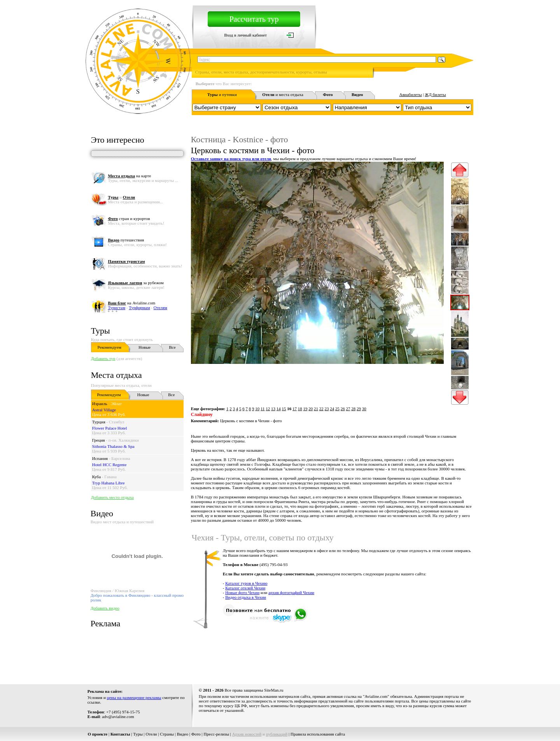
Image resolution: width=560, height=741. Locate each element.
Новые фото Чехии (242, 592)
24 (332, 409)
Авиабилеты (411, 94)
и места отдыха (283, 94)
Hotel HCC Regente (109, 465)
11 (263, 409)
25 (337, 409)
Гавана (110, 477)
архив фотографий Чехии (291, 592)
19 (305, 409)
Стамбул (117, 422)
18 (300, 409)
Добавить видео (105, 608)
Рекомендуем (109, 347)
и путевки (222, 94)
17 (295, 409)
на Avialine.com (131, 303)
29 (359, 409)
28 (353, 409)
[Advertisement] (332, 656)
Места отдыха (116, 375)
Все (172, 347)
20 (311, 409)
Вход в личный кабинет (245, 35)
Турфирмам (139, 308)
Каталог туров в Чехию (246, 583)
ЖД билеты (435, 94)
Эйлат (116, 404)
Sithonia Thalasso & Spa (113, 446)
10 (257, 409)
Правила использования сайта (318, 734)
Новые (144, 347)
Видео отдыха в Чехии (246, 597)
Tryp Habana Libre (108, 483)
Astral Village (104, 410)
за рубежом (136, 283)
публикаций (277, 734)
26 (343, 409)
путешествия (126, 240)
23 (327, 409)
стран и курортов (129, 218)
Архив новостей (247, 734)
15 (284, 409)
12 (268, 409)
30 (364, 409)
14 (279, 409)
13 (273, 409)
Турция (99, 422)
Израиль (100, 404)
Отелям (160, 308)
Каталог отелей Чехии (245, 588)
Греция (99, 440)
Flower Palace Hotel (110, 428)
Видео (183, 734)
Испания (100, 458)
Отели (151, 734)
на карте (129, 176)
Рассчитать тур (254, 19)
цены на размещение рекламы (134, 697)
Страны (167, 734)
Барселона (121, 458)
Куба (96, 477)
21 (316, 409)
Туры (101, 331)
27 (348, 409)
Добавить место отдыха (112, 497)
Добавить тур (103, 358)
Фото (196, 734)
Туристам (116, 308)
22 (321, 409)
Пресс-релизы (217, 734)
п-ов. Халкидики (124, 440)
